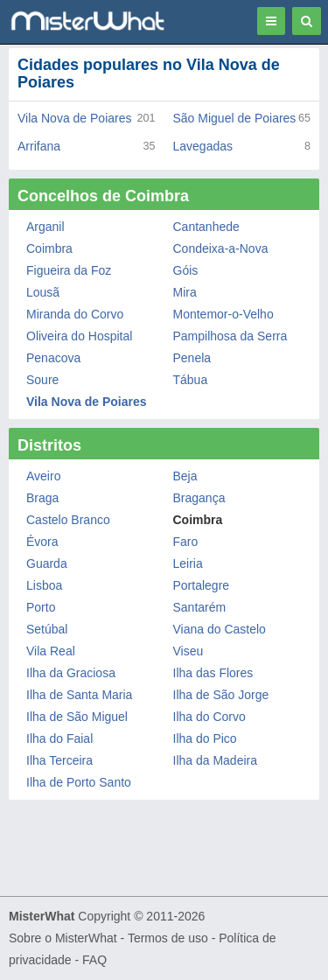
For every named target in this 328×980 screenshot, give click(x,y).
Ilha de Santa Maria (79, 695)
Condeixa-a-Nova (221, 248)
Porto (41, 607)
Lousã (43, 292)
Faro (186, 542)
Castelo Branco (68, 520)
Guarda (47, 563)
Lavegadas (203, 146)
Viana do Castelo (220, 629)
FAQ (94, 960)
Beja (185, 476)
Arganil (45, 227)
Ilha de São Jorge (221, 695)
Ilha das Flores (213, 673)
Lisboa (44, 585)
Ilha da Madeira (216, 760)
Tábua (191, 380)
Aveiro (43, 476)
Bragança (199, 498)
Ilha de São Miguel (77, 717)
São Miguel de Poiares (235, 118)
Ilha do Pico (205, 738)
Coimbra (49, 248)
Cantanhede (206, 227)
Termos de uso (168, 938)
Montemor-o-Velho (223, 314)
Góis (186, 270)
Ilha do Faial (59, 738)
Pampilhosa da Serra (230, 336)
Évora (42, 542)
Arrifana (39, 146)
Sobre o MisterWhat (63, 938)
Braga (42, 498)
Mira (185, 292)
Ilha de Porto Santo (79, 782)
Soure (42, 380)
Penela (192, 358)
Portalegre (202, 585)
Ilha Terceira (59, 760)
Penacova (53, 358)
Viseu (188, 651)
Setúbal (47, 629)
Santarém (200, 607)
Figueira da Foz (69, 270)
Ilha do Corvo (209, 717)
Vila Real (51, 651)
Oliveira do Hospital (79, 336)
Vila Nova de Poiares (74, 118)
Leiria (188, 563)
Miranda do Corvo (75, 314)
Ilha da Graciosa (71, 673)
